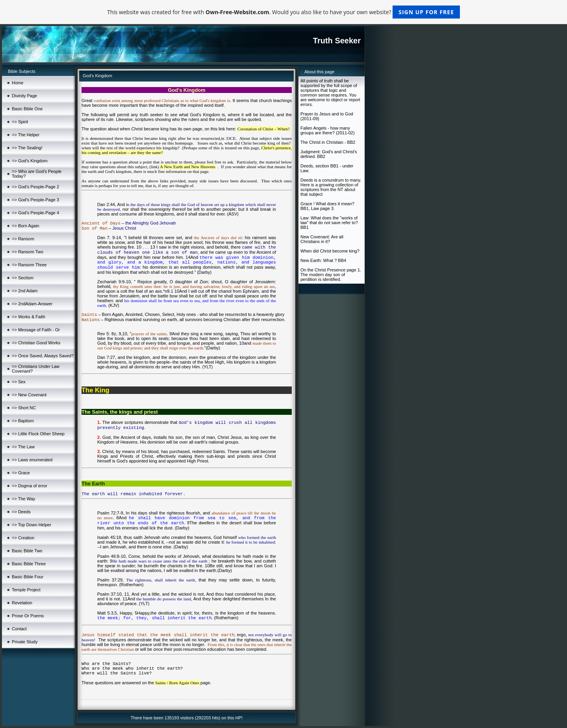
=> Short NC (24, 408)
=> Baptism (23, 421)
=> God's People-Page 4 (35, 213)
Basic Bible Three (29, 564)
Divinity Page (24, 96)
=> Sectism (23, 278)
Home (18, 83)
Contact (19, 629)
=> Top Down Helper (31, 525)
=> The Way (23, 499)
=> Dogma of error (30, 486)
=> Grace (21, 473)
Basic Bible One (27, 109)
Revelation (22, 603)
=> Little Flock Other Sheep (38, 434)
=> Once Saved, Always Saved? (43, 356)
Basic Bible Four (28, 577)
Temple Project (26, 590)
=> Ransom (23, 239)
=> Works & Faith (29, 317)
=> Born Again (26, 226)
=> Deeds (21, 512)
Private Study (25, 642)
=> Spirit (20, 122)
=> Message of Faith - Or (36, 330)
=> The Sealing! (27, 148)
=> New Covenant (29, 395)
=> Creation (23, 538)
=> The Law (23, 447)
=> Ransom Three (29, 265)
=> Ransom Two (28, 252)
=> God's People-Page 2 (35, 187)
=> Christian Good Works (36, 343)
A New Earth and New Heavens (188, 167)
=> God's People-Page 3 (35, 200)
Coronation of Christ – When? (264, 129)
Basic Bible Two (27, 551)
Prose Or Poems (28, 616)
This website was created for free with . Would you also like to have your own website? (283, 12)
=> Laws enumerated (32, 460)
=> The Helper (26, 135)
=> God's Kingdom (30, 161)
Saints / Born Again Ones (177, 683)
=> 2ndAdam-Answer (32, 304)
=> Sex (19, 382)
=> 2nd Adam (25, 291)
